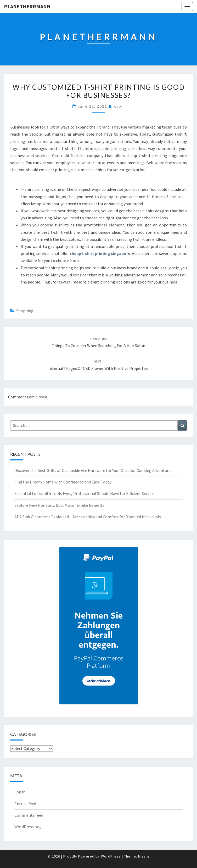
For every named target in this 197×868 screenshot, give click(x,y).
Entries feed (25, 804)
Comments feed (29, 815)
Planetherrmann (27, 6)
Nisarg (144, 856)
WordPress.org (28, 827)
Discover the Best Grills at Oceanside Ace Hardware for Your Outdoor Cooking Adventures (93, 470)
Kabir (119, 106)
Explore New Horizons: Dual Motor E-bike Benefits (59, 505)
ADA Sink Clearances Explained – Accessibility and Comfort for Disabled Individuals (88, 517)
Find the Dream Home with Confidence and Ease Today (63, 482)
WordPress (111, 856)
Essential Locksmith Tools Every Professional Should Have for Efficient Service (84, 493)
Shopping (25, 311)
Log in (20, 792)
